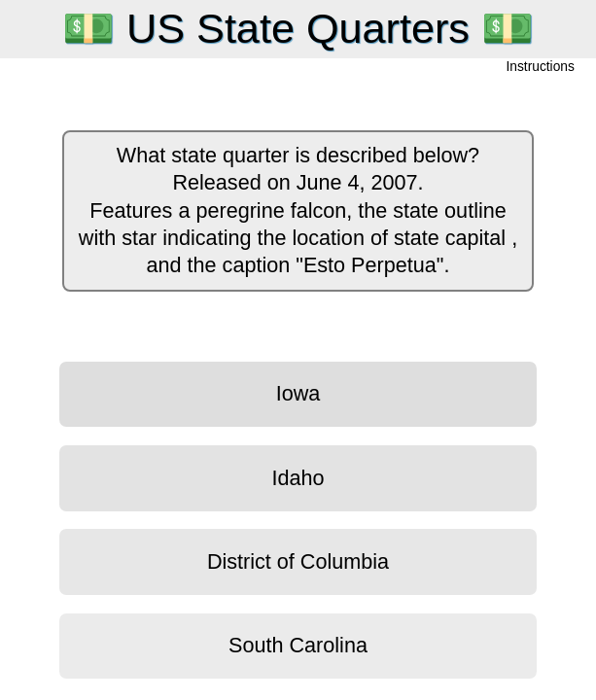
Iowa (298, 393)
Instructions (541, 68)
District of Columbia (298, 561)
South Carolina (298, 645)
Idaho (298, 478)
